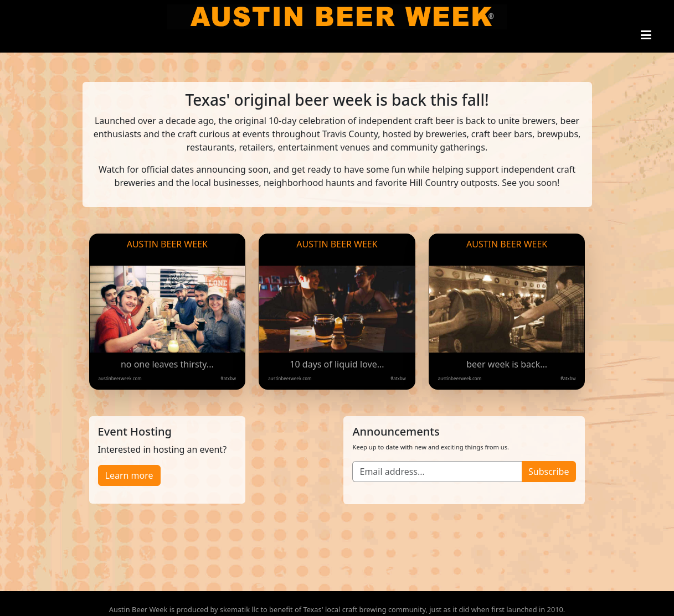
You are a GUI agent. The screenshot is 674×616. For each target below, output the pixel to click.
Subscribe (549, 472)
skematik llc (239, 609)
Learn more (129, 475)
